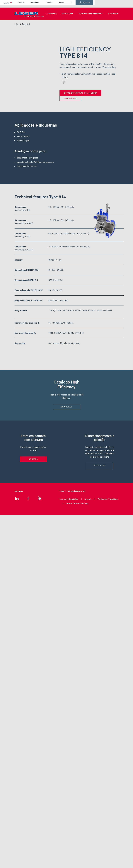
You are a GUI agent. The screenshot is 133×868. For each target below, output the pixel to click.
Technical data (109, 67)
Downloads (55, 4)
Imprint (88, 499)
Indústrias (68, 14)
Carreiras (69, 4)
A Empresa (113, 14)
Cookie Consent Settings (77, 503)
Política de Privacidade (108, 499)
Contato (41, 4)
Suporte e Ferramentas (91, 14)
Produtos (52, 14)
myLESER (110, 4)
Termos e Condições (69, 499)
